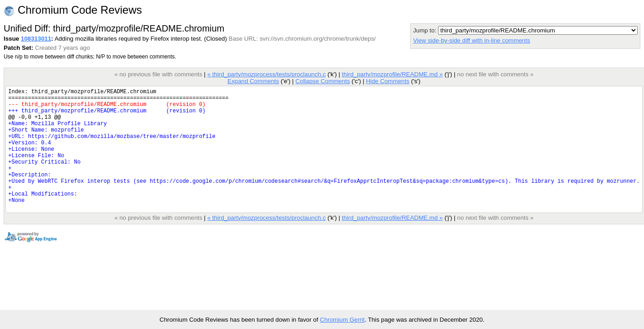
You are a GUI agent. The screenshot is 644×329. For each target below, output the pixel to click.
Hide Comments (388, 81)
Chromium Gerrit (342, 320)
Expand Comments (253, 81)
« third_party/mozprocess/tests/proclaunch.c (267, 74)
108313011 (36, 39)
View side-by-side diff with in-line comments (471, 40)
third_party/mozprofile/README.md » (392, 74)
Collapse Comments (323, 81)
